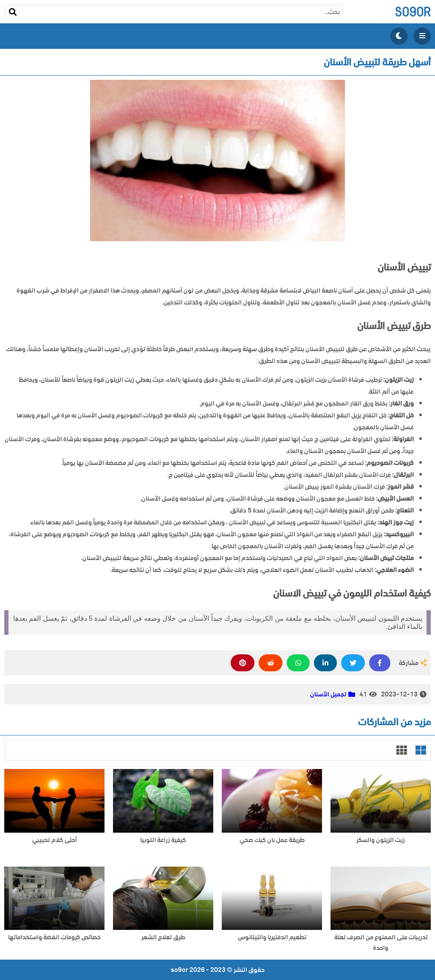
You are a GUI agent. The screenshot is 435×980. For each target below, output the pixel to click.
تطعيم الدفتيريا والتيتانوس (272, 937)
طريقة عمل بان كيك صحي (272, 840)
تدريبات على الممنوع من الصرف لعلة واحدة (381, 943)
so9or (413, 12)
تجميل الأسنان (328, 694)
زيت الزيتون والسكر (381, 840)
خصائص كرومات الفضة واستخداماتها (54, 937)
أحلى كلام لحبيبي (55, 840)
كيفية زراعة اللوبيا (163, 840)
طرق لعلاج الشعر (163, 937)
